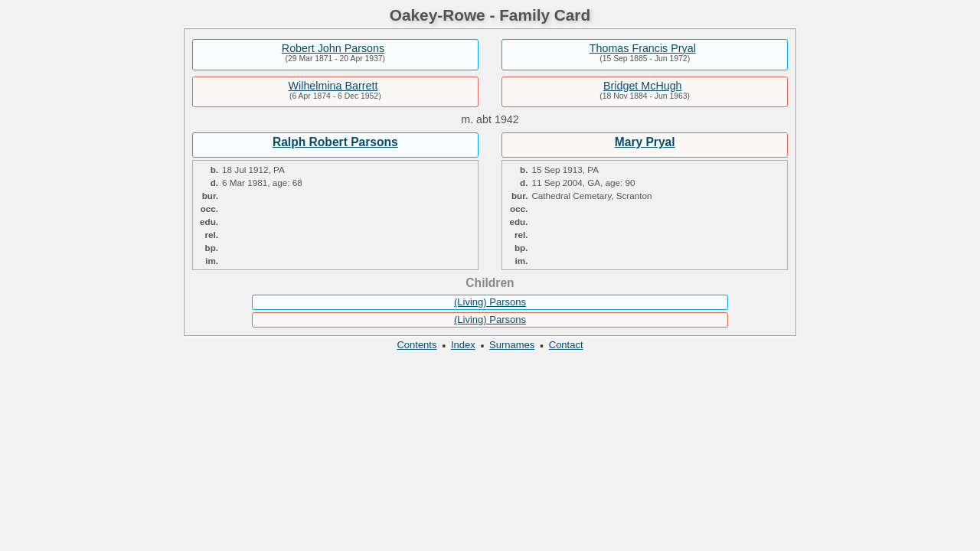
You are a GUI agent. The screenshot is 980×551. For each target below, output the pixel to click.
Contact (566, 345)
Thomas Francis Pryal (643, 48)
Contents (416, 345)
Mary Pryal (645, 142)
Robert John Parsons (333, 48)
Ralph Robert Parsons (335, 142)
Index (463, 345)
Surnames (512, 345)
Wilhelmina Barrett (333, 86)
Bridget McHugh (643, 86)
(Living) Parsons (490, 302)
